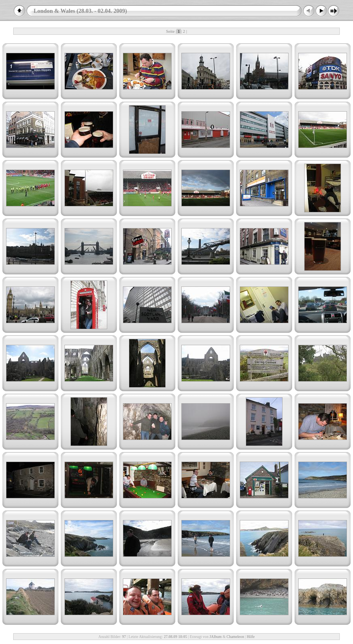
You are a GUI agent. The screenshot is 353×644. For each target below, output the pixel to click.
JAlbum (215, 637)
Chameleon (235, 637)
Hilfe (251, 637)
